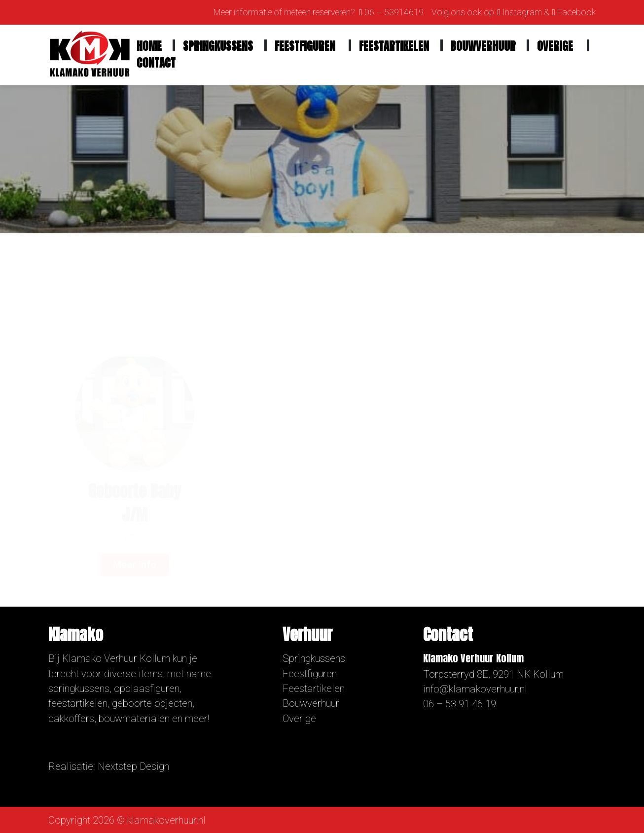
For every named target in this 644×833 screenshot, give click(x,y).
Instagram (522, 12)
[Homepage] (90, 54)
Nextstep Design (133, 766)
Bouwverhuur (483, 46)
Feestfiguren (305, 46)
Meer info (135, 506)
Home (149, 46)
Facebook (576, 12)
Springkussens (218, 46)
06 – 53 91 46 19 (460, 704)
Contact (156, 63)
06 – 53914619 (394, 12)
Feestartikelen (394, 46)
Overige (555, 46)
